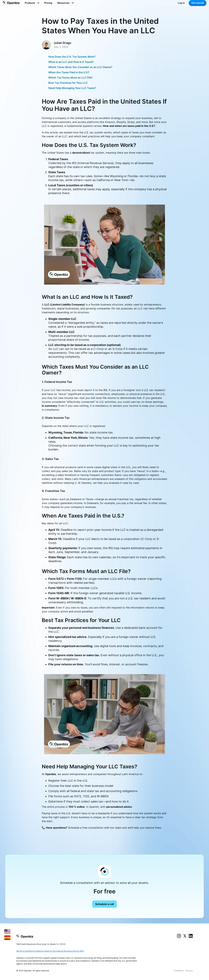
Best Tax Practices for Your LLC (68, 83)
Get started (198, 3)
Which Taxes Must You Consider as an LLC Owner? (80, 67)
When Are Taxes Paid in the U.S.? (69, 72)
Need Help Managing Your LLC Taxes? (72, 88)
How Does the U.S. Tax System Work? (72, 57)
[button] (32, 3)
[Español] (7, 937)
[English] (7, 931)
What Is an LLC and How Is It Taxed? (71, 62)
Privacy (189, 971)
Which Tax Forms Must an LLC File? (71, 78)
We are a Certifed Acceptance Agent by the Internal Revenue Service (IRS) (50, 951)
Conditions (179, 971)
